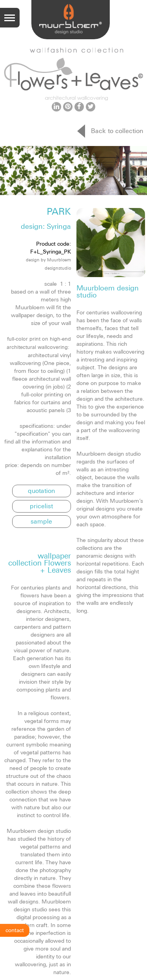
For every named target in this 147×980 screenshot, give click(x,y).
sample (41, 521)
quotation (41, 491)
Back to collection (117, 131)
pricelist (41, 506)
